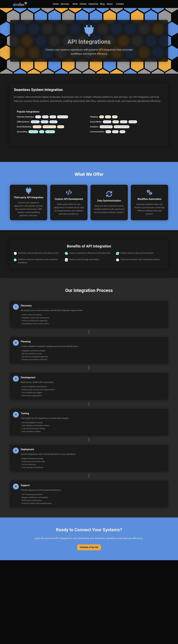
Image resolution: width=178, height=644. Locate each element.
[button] (29, 202)
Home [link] (56, 4)
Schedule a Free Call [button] (89, 547)
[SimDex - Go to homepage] (20, 4)
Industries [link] (93, 4)
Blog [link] (102, 4)
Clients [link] (83, 4)
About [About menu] (110, 4)
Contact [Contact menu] (120, 4)
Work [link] (75, 4)
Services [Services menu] (65, 4)
